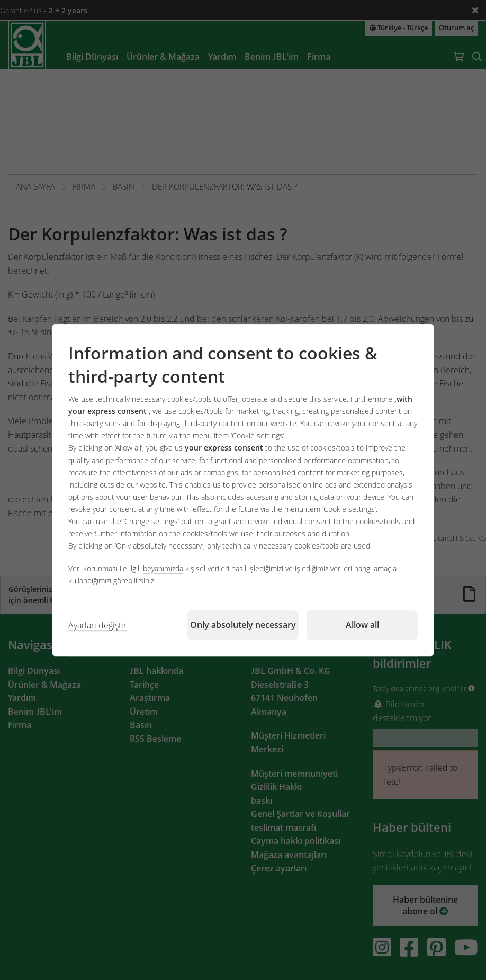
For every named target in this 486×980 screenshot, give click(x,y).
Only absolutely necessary (243, 625)
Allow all (362, 625)
